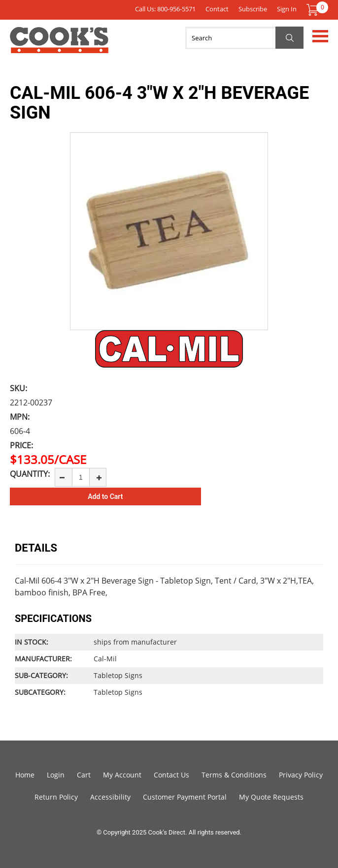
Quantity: (30, 474)
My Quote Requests (271, 797)
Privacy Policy (301, 775)
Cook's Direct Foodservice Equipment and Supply (59, 46)
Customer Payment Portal (185, 797)
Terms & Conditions (234, 775)
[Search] (244, 38)
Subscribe (253, 9)
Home (25, 775)
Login (56, 775)
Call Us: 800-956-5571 (165, 9)
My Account (122, 775)
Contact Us (171, 775)
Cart (84, 775)
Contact (217, 9)
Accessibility (110, 797)
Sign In (287, 9)
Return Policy (56, 797)
